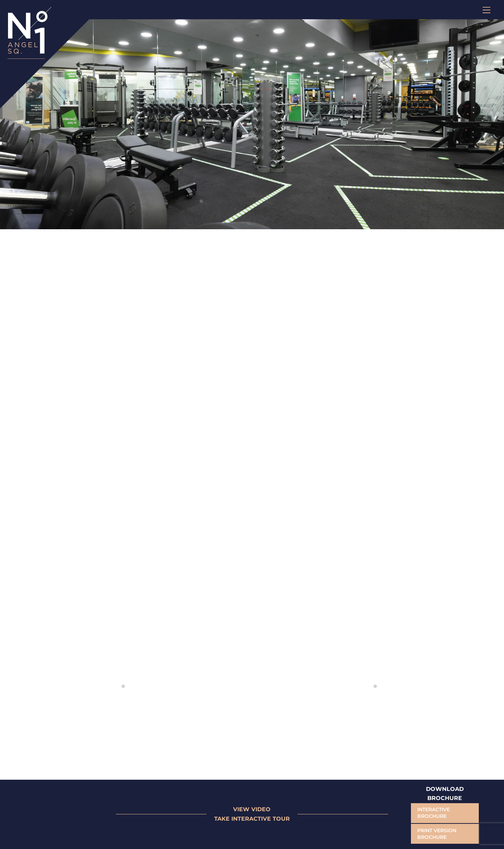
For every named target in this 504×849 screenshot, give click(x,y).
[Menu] (486, 10)
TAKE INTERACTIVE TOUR (252, 819)
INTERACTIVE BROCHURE (433, 813)
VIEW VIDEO (252, 809)
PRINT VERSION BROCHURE (437, 834)
